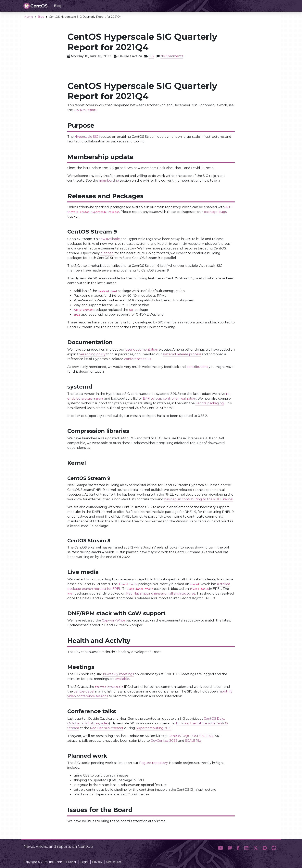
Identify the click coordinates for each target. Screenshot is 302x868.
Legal (84, 862)
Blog (41, 17)
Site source (114, 862)
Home (29, 17)
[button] (220, 848)
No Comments (172, 56)
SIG (151, 56)
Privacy (97, 862)
